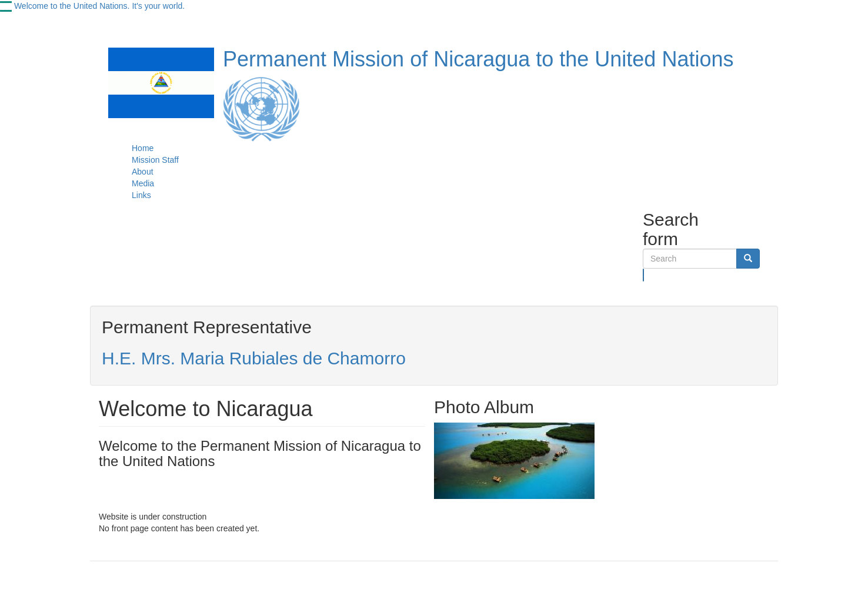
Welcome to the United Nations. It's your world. (99, 6)
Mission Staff (155, 160)
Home (143, 148)
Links (141, 195)
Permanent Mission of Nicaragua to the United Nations (478, 59)
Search (644, 275)
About (143, 172)
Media (143, 183)
